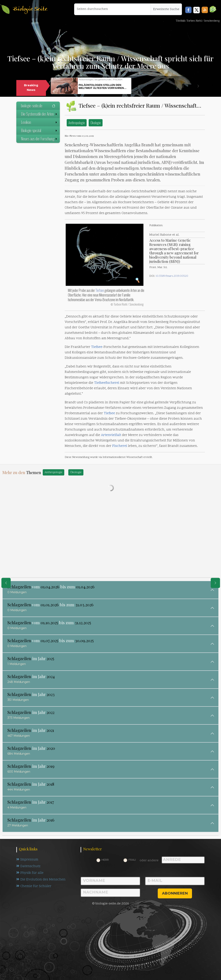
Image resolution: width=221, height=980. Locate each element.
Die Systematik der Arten (39, 114)
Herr (105, 860)
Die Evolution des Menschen (41, 880)
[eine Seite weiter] (215, 583)
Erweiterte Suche (166, 9)
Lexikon (39, 122)
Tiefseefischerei (107, 383)
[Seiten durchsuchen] (112, 9)
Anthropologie (77, 123)
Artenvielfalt (111, 435)
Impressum (27, 860)
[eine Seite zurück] (6, 583)
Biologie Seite (30, 9)
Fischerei (120, 446)
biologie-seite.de (38, 106)
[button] (213, 9)
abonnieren (175, 893)
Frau (132, 860)
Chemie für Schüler (34, 886)
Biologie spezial (39, 130)
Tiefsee (100, 290)
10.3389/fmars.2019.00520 (172, 276)
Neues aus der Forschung (39, 139)
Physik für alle (30, 873)
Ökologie (96, 123)
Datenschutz (29, 866)
